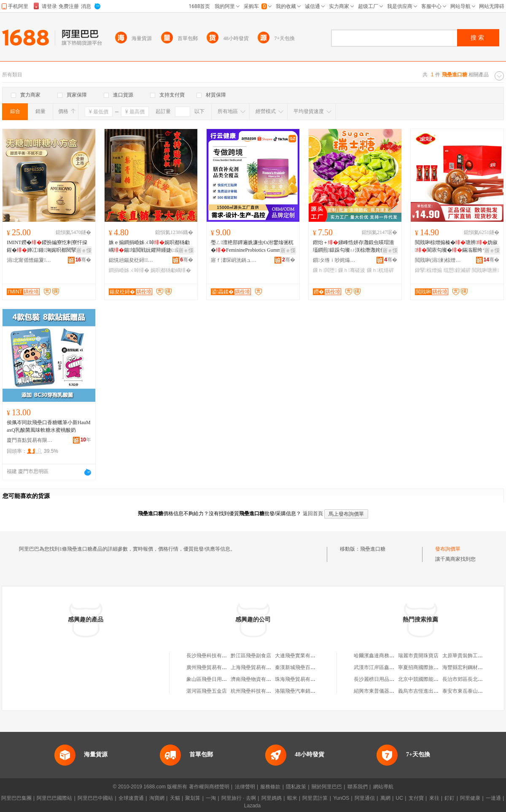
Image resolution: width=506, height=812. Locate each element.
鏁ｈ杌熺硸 (380, 270)
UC (400, 798)
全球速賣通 (131, 798)
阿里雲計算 (315, 798)
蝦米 (292, 798)
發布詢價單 (448, 549)
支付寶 (416, 798)
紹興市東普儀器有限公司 (382, 691)
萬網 (385, 798)
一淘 (211, 798)
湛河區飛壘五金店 (207, 691)
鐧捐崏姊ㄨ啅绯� (129, 270)
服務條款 (270, 787)
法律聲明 (245, 787)
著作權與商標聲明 (209, 787)
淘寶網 (157, 798)
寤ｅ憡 (84, 250)
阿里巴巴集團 (16, 798)
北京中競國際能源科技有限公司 (433, 679)
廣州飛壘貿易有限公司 (212, 667)
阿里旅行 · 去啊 (239, 798)
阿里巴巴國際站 (54, 798)
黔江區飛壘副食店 (251, 656)
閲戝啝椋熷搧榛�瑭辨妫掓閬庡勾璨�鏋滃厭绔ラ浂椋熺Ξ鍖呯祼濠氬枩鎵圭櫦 (456, 247)
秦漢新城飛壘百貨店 (298, 667)
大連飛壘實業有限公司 (300, 656)
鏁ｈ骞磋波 (352, 270)
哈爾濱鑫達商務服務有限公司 (387, 656)
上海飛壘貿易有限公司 (256, 667)
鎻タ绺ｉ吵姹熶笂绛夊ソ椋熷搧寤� (336, 260)
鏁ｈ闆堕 (325, 270)
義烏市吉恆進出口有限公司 (428, 691)
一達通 (493, 798)
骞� (83, 260)
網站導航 (383, 787)
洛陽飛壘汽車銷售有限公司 (305, 691)
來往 (434, 798)
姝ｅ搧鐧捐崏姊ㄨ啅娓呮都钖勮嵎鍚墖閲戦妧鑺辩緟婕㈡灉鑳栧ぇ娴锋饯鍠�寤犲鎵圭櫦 (150, 247)
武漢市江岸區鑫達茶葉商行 (384, 667)
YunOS (341, 798)
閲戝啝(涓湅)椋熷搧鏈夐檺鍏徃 (438, 260)
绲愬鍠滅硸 (457, 270)
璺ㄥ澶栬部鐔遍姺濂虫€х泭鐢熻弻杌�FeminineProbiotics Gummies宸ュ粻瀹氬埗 (252, 247)
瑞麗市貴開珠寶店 (418, 656)
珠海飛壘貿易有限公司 (300, 679)
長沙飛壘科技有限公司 (212, 656)
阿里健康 (470, 798)
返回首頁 (313, 514)
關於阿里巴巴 (327, 787)
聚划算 (193, 798)
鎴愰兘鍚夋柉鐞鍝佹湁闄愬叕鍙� (132, 260)
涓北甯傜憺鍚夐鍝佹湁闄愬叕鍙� (30, 260)
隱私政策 (296, 787)
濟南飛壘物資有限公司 (256, 679)
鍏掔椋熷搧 (428, 270)
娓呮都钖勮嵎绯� (171, 270)
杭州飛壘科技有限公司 (256, 691)
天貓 (175, 798)
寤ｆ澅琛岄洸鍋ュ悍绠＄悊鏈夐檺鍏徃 (234, 260)
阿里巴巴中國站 (95, 798)
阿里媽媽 (272, 798)
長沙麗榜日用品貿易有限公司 (387, 679)
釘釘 (449, 798)
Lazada (252, 806)
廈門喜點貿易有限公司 (30, 440)
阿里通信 (365, 798)
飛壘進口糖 (373, 549)
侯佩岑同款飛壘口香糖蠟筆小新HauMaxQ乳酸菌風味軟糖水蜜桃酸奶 (49, 426)
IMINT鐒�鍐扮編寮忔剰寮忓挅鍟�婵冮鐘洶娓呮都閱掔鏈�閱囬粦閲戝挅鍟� (47, 247)
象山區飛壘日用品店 (209, 679)
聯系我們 (358, 787)
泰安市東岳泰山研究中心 (470, 691)
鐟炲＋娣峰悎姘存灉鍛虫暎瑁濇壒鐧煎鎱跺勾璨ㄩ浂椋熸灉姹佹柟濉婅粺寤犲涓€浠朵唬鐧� (354, 247)
